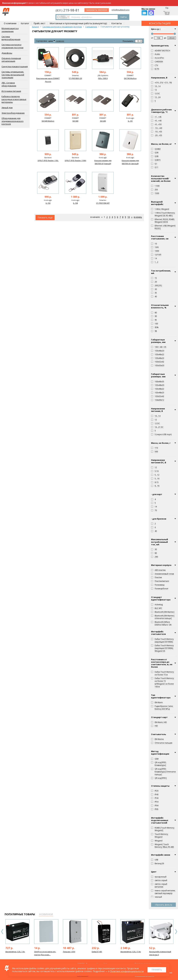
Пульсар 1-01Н (69, 952)
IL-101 (130, 121)
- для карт (157, 494)
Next (176, 932)
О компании (10, 19)
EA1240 (103, 121)
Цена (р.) (156, 29)
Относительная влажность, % (160, 306)
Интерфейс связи (161, 855)
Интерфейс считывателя (158, 633)
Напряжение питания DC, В (159, 461)
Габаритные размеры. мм (158, 375)
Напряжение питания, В (158, 410)
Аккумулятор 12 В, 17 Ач (131, 952)
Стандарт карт (159, 717)
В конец (138, 217)
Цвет (154, 872)
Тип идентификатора (161, 696)
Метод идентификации (160, 753)
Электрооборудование (13, 113)
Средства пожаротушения (15, 66)
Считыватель (159, 734)
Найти (73, 12)
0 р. (167, 9)
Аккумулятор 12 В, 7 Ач (15, 952)
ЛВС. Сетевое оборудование (9, 84)
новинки (46, 914)
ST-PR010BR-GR (75, 78)
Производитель (160, 46)
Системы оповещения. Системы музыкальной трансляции (13, 75)
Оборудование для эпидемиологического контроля (13, 121)
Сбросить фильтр (164, 905)
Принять (157, 970)
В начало (95, 217)
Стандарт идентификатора (161, 598)
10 (129, 217)
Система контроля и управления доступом (12, 46)
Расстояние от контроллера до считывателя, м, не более (162, 663)
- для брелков (159, 519)
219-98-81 (93, 10)
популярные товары (20, 914)
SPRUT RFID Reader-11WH (75, 160)
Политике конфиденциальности (127, 971)
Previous (2, 932)
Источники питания (11, 91)
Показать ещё (45, 217)
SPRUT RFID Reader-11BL (48, 160)
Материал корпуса (161, 565)
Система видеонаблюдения (11, 38)
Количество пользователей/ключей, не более (161, 179)
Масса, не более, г (161, 443)
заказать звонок (123, 12)
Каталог (25, 19)
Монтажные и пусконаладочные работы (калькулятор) (78, 19)
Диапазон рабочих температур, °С (161, 111)
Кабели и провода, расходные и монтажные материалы (14, 99)
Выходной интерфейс (157, 203)
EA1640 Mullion (48, 121)
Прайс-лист (39, 19)
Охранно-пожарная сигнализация (11, 60)
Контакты (117, 19)
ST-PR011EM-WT (103, 203)
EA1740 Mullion (130, 78)
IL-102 (48, 203)
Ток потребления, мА (161, 272)
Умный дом (7, 108)
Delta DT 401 (97, 952)
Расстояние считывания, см (160, 237)
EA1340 (75, 121)
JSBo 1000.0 (103, 78)
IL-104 (75, 203)
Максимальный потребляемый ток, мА (160, 542)
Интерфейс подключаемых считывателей (160, 820)
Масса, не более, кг (161, 144)
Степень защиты (160, 786)
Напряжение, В (159, 78)
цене (52, 41)
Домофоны (7, 53)
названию (62, 41)
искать (25, 12)
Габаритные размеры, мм (158, 341)
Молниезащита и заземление (10, 30)
